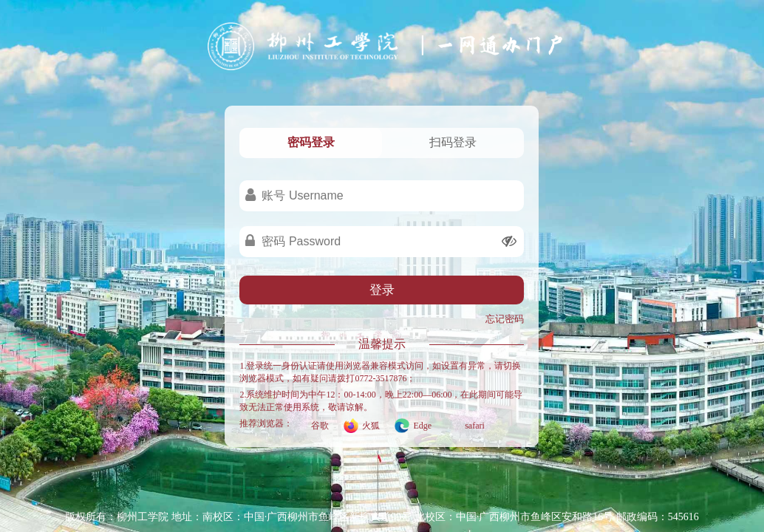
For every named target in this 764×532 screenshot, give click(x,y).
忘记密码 (505, 319)
